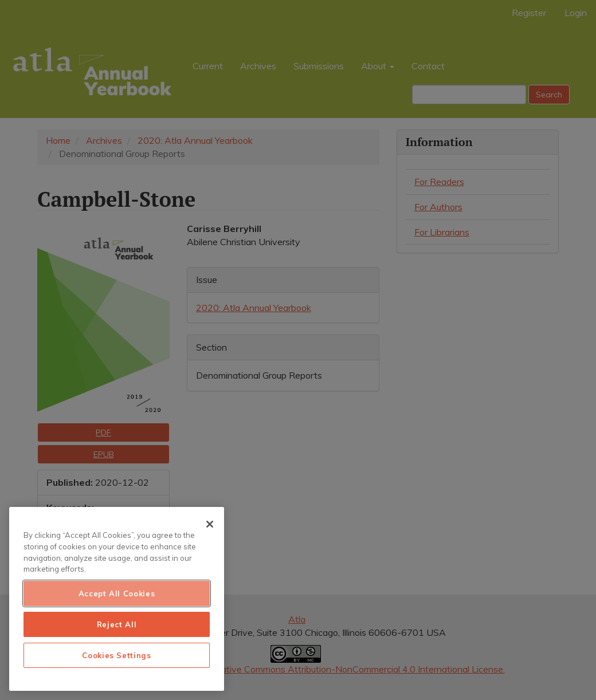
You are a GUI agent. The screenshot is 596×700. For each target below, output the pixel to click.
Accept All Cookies (117, 593)
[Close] (210, 524)
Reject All (117, 624)
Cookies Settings (117, 655)
